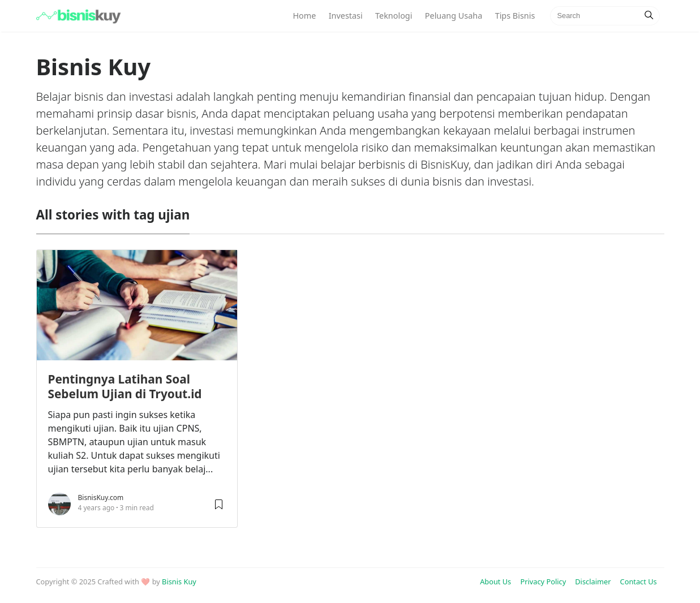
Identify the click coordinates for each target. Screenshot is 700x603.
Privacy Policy (543, 582)
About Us (495, 582)
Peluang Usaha (454, 16)
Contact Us (639, 582)
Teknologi (394, 16)
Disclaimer (593, 582)
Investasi (346, 16)
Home (304, 16)
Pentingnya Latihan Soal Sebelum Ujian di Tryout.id (125, 386)
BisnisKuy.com (101, 498)
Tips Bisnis (515, 16)
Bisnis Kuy (179, 582)
